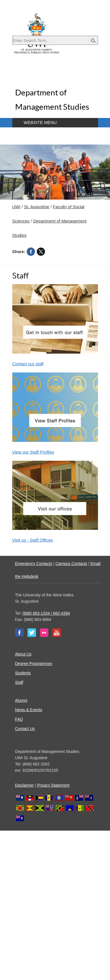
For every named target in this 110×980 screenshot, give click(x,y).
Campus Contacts (71, 564)
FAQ (19, 719)
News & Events (29, 710)
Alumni (21, 700)
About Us (23, 654)
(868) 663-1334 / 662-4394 (46, 613)
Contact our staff (28, 364)
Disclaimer (24, 785)
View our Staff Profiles (33, 452)
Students (23, 673)
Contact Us (25, 729)
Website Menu (40, 122)
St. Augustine (37, 207)
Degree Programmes (34, 664)
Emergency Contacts (34, 564)
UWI (16, 207)
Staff (19, 682)
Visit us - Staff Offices (33, 540)
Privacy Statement (53, 785)
